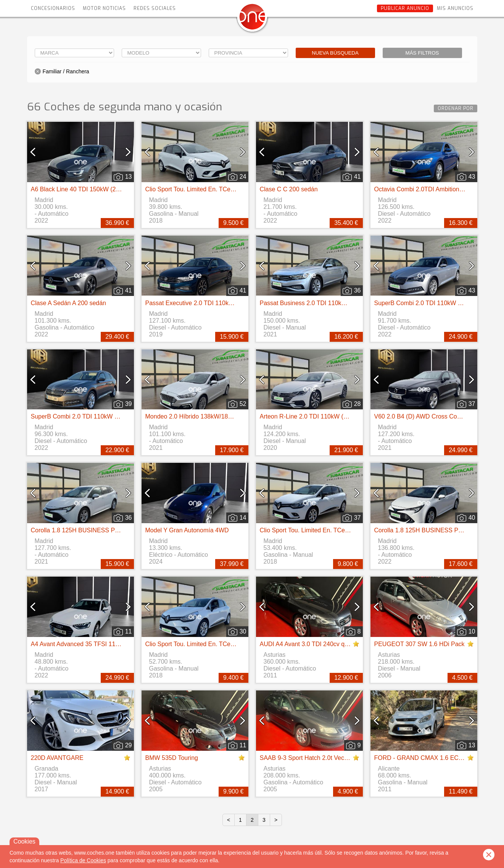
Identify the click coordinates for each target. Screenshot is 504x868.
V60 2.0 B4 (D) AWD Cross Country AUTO (432, 416)
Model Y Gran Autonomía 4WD (187, 530)
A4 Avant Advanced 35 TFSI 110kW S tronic (90, 644)
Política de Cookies (83, 860)
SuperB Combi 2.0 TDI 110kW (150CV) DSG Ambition (104, 416)
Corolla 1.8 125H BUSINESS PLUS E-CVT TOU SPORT (107, 530)
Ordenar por (456, 108)
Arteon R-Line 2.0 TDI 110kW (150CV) (312, 416)
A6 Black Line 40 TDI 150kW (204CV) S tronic (93, 189)
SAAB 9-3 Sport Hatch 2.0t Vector (306, 758)
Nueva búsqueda (335, 53)
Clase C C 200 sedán (289, 189)
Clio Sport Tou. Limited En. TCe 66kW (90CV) (207, 189)
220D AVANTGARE (57, 758)
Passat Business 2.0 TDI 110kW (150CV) (316, 303)
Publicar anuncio (405, 8)
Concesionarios (53, 8)
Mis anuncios (455, 8)
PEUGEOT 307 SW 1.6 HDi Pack (419, 644)
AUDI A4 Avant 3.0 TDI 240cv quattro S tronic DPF (328, 644)
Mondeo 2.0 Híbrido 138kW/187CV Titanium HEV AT (217, 416)
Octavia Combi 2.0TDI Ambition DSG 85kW (433, 189)
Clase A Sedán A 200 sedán (69, 303)
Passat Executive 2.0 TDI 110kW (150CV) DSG (210, 303)
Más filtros (422, 53)
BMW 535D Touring (172, 758)
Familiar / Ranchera (66, 71)
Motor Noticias (104, 8)
